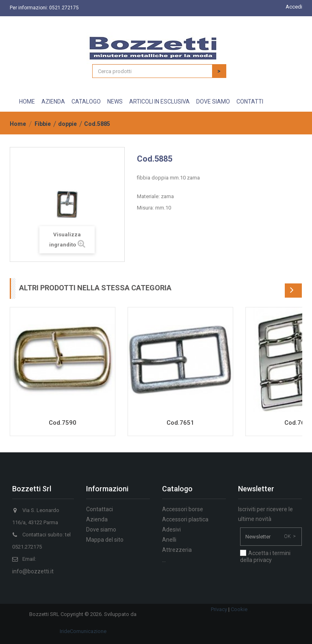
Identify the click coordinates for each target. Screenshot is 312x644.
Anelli (169, 540)
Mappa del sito (105, 540)
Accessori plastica (185, 519)
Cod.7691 (298, 423)
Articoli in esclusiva (159, 102)
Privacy (219, 609)
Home (27, 102)
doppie (67, 124)
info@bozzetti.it (33, 571)
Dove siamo (213, 102)
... (164, 560)
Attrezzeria (177, 550)
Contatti (250, 102)
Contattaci (100, 509)
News (115, 102)
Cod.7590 (63, 423)
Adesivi (171, 529)
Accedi (294, 7)
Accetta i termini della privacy (265, 556)
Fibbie (43, 124)
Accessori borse (183, 509)
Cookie (239, 609)
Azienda (53, 102)
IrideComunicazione (83, 631)
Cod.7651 (180, 423)
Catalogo (86, 102)
